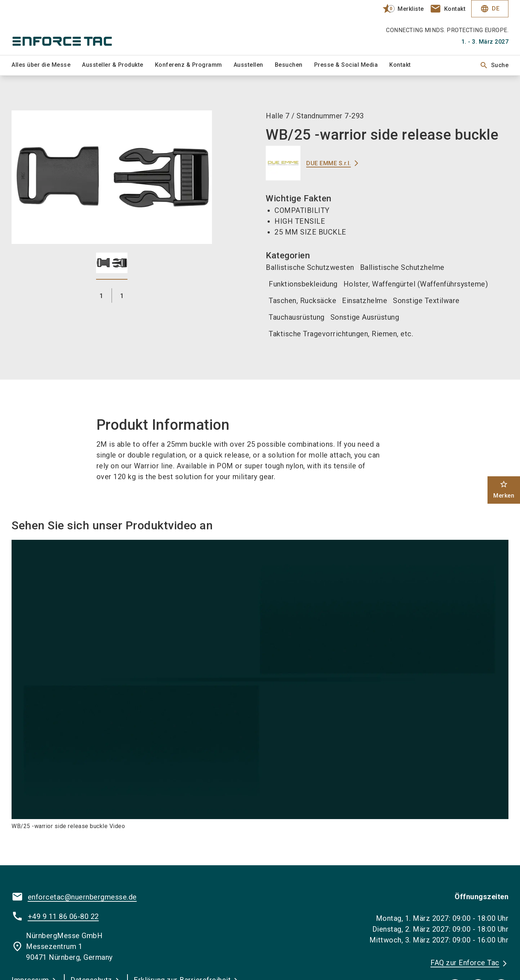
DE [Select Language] (490, 9)
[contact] (448, 9)
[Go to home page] (69, 27)
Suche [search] (494, 65)
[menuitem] (47, 65)
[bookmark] (400, 9)
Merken (504, 489)
